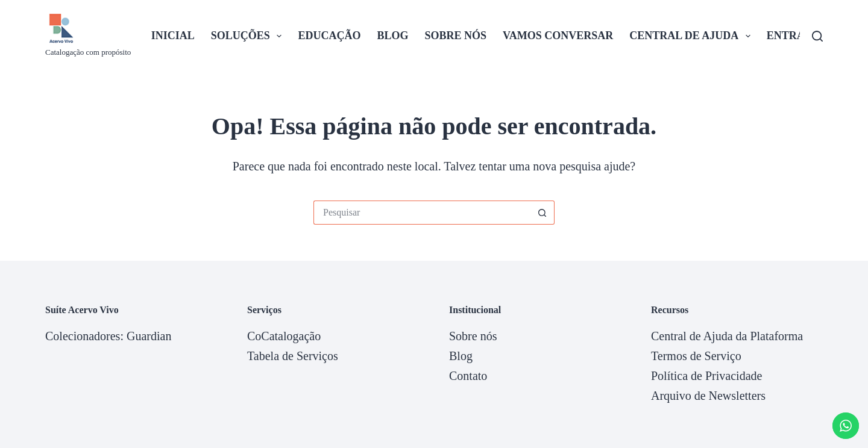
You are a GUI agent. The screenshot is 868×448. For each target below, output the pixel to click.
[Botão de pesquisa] (542, 213)
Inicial (173, 36)
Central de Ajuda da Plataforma (727, 336)
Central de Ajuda (692, 36)
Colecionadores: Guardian (108, 336)
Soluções (249, 36)
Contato (468, 376)
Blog (392, 36)
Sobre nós (455, 36)
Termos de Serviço (696, 356)
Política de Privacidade (706, 376)
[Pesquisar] (817, 36)
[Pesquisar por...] (422, 213)
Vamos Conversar (558, 36)
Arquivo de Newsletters (708, 396)
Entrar (790, 36)
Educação (329, 36)
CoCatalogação (284, 336)
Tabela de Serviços (293, 356)
